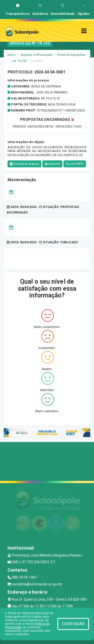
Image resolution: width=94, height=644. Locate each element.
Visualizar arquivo (24, 164)
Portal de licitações (71, 55)
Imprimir (52, 164)
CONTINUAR (73, 624)
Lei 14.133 (19, 61)
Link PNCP (75, 164)
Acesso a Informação (37, 55)
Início (12, 55)
